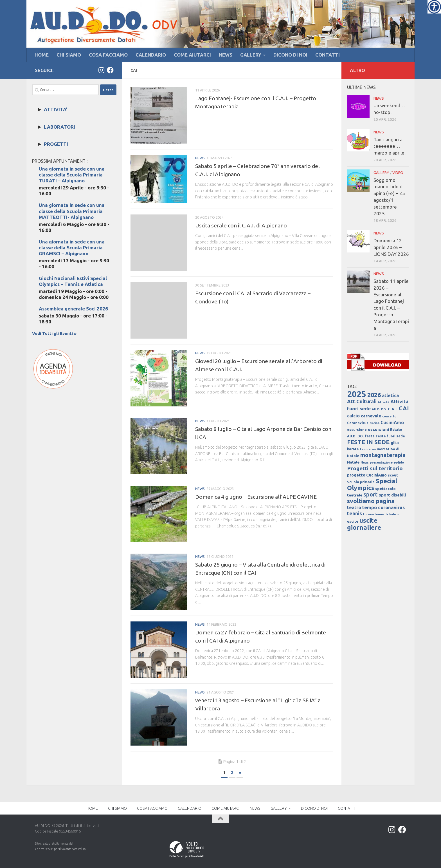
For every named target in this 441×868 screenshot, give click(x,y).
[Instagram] (101, 70)
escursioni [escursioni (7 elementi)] (378, 429)
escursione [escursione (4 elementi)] (357, 430)
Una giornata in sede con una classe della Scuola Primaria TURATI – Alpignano (72, 175)
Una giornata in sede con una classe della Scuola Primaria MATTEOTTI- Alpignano (72, 211)
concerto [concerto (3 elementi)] (389, 416)
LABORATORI (59, 127)
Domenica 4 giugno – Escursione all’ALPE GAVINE (256, 497)
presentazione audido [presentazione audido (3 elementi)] (387, 462)
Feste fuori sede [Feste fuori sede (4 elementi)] (390, 436)
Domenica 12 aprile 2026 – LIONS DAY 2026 (391, 247)
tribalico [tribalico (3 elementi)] (392, 514)
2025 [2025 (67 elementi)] (357, 394)
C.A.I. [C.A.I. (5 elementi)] (393, 409)
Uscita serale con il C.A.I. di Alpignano (241, 225)
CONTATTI (328, 55)
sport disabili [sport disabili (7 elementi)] (392, 495)
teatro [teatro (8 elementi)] (354, 507)
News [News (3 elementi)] (365, 462)
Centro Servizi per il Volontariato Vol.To (60, 849)
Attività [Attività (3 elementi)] (383, 402)
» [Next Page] (240, 773)
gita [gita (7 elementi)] (395, 443)
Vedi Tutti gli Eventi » (54, 333)
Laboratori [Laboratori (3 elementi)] (368, 449)
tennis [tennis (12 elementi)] (355, 513)
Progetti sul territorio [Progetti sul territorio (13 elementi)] (375, 468)
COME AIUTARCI (192, 55)
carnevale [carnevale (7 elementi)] (371, 416)
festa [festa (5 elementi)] (370, 436)
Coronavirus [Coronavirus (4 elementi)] (358, 423)
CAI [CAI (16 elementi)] (404, 408)
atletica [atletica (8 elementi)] (390, 395)
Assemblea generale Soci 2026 (73, 309)
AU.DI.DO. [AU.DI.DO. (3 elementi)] (379, 409)
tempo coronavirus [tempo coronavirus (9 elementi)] (383, 507)
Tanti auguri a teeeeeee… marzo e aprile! (390, 146)
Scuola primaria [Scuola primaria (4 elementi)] (361, 482)
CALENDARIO (151, 55)
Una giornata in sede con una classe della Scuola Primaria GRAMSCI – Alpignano (72, 248)
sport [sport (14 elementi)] (371, 495)
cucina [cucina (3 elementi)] (374, 423)
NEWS (226, 55)
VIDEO (398, 173)
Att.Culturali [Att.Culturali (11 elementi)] (362, 401)
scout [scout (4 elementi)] (393, 475)
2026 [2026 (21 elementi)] (374, 395)
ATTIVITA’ (56, 109)
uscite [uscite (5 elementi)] (353, 521)
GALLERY (251, 55)
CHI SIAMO (69, 55)
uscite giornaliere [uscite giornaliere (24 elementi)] (364, 524)
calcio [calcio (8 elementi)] (353, 416)
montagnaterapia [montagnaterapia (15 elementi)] (383, 455)
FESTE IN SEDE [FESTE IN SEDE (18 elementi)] (368, 442)
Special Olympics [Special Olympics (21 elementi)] (372, 484)
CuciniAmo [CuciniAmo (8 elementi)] (392, 422)
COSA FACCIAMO (108, 55)
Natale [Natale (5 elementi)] (353, 462)
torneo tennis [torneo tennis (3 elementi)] (374, 514)
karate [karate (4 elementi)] (353, 449)
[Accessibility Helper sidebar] (434, 7)
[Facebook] (110, 70)
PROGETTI (56, 144)
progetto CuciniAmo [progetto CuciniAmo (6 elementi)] (367, 475)
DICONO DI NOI (290, 55)
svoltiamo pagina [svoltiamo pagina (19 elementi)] (371, 501)
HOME (42, 55)
